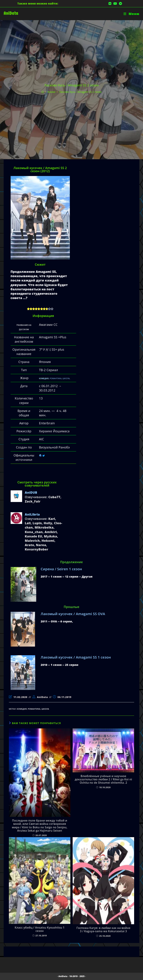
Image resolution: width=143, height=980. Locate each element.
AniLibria (32, 514)
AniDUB (31, 492)
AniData (11, 13)
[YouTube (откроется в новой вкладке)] (115, 3)
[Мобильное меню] (131, 14)
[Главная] (43, 92)
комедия (22, 709)
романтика (34, 709)
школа (45, 709)
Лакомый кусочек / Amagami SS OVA (73, 614)
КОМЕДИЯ (44, 378)
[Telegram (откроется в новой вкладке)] (120, 3)
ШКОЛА (66, 378)
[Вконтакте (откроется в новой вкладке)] (110, 3)
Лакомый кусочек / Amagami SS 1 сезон (76, 657)
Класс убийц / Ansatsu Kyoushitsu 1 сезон (40, 929)
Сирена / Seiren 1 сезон (61, 569)
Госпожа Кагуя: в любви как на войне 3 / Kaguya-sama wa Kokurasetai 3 (103, 930)
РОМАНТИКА (56, 378)
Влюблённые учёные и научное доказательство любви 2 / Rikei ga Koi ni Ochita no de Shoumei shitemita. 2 (103, 779)
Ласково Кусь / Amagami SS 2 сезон (80, 92)
